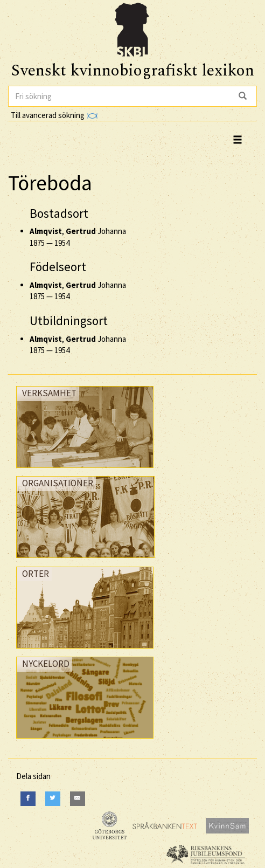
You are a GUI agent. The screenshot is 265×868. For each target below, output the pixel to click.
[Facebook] (28, 799)
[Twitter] (53, 799)
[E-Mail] (78, 799)
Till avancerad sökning (54, 115)
